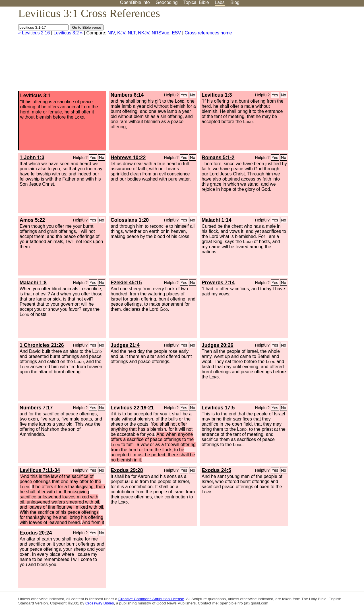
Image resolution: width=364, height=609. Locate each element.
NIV (111, 33)
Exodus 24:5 (216, 470)
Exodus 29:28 (127, 470)
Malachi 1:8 (33, 283)
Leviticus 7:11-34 (40, 470)
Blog (235, 2)
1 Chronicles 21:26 (42, 345)
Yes (184, 95)
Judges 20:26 (217, 345)
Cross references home (208, 33)
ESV (176, 33)
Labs (220, 2)
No (193, 95)
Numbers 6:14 (127, 95)
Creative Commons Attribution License (151, 599)
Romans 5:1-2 (218, 158)
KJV (121, 33)
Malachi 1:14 (217, 220)
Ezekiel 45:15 (126, 283)
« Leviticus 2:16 (34, 33)
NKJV (143, 33)
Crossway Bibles (100, 603)
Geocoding (167, 2)
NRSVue (161, 33)
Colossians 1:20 (130, 220)
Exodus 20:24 (36, 533)
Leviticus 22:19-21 (132, 408)
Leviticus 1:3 (217, 95)
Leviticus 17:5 (218, 408)
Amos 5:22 (32, 220)
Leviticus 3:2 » (68, 33)
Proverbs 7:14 (218, 283)
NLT (132, 33)
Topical (196, 2)
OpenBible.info (135, 2)
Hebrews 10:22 (128, 158)
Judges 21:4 (125, 345)
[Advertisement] (307, 51)
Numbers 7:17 (36, 408)
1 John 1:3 (32, 158)
